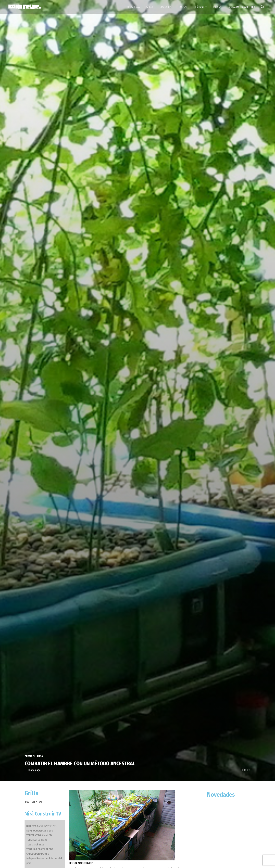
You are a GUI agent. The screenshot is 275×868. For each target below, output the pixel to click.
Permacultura (34, 756)
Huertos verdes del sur (81, 863)
